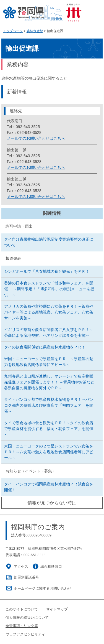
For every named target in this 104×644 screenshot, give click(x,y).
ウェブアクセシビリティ (25, 634)
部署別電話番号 (26, 577)
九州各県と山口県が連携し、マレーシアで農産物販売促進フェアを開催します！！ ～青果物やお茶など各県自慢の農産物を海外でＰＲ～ (49, 382)
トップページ (13, 31)
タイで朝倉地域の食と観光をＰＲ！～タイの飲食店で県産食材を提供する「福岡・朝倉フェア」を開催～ (49, 429)
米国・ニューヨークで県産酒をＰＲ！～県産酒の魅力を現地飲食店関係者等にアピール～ (49, 362)
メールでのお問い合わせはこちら (36, 138)
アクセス (21, 567)
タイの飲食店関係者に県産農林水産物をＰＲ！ (45, 347)
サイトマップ (57, 609)
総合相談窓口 (51, 567)
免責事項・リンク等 (22, 626)
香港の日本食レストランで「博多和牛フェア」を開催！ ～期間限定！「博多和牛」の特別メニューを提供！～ (49, 289)
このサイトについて (22, 609)
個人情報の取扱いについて (27, 618)
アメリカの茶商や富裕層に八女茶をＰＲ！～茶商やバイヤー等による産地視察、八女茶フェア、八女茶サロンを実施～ (49, 312)
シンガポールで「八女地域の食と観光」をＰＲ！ (47, 271)
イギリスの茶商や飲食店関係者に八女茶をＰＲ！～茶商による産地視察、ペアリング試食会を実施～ (49, 333)
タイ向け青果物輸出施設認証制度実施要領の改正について (49, 242)
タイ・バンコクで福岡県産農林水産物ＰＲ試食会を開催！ (49, 487)
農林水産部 (35, 31)
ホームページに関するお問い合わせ (43, 588)
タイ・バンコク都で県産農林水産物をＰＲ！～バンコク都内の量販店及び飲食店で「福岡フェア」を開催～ (49, 405)
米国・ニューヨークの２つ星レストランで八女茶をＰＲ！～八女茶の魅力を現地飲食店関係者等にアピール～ (49, 452)
